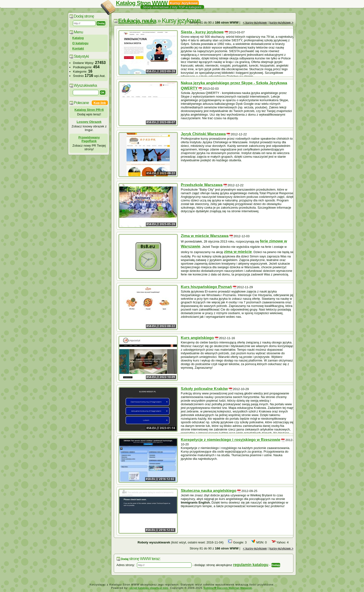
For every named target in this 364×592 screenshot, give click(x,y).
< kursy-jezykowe (255, 22)
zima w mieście (238, 252)
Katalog (78, 38)
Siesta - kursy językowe (202, 32)
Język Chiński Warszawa (203, 134)
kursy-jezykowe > (281, 22)
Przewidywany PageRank (89, 139)
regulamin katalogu (251, 565)
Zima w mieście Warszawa (205, 236)
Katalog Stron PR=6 (89, 110)
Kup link (100, 103)
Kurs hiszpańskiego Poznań (206, 287)
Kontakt (78, 48)
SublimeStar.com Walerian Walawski (228, 588)
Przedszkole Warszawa (202, 185)
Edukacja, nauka (137, 21)
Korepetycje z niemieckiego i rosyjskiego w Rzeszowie (231, 440)
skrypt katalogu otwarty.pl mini (149, 588)
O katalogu (80, 43)
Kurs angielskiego (197, 338)
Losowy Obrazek (89, 122)
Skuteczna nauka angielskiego (209, 491)
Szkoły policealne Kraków (204, 389)
